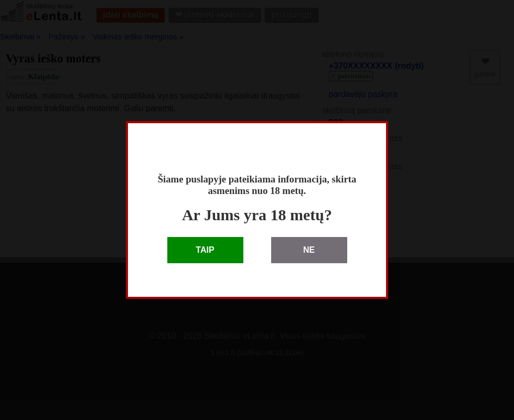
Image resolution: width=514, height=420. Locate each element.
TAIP (205, 250)
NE (309, 250)
